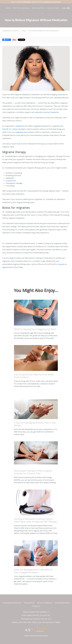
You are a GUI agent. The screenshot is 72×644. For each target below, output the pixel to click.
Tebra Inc (18, 603)
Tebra (46, 636)
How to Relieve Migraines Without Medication (44, 31)
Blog (24, 31)
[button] (68, 8)
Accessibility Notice (62, 603)
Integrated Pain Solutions (11, 31)
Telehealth (27, 2)
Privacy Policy (29, 603)
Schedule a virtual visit (52, 2)
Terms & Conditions (45, 603)
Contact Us (36, 606)
